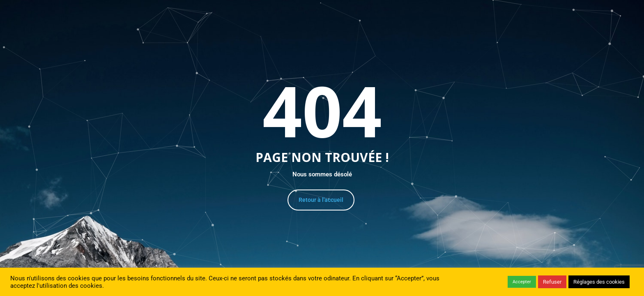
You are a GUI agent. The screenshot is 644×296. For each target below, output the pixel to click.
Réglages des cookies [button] (599, 282)
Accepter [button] (522, 282)
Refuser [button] (552, 282)
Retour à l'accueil (321, 200)
